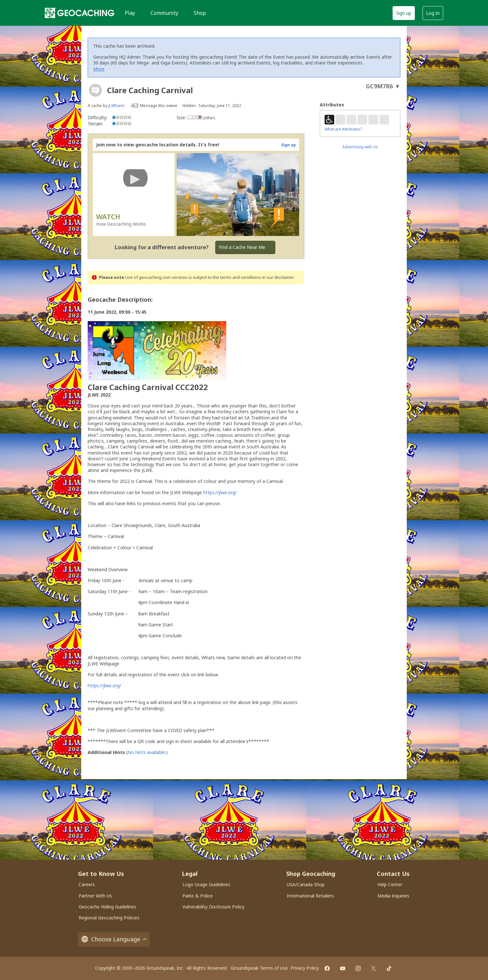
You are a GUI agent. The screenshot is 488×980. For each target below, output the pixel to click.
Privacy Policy (305, 968)
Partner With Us (95, 896)
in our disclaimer (278, 277)
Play (130, 13)
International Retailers (310, 896)
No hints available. (147, 752)
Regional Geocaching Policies (109, 918)
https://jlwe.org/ (220, 492)
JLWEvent (116, 106)
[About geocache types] (95, 90)
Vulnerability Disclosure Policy (213, 907)
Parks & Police (198, 896)
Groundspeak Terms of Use (259, 968)
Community (164, 13)
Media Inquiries (393, 896)
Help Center (390, 884)
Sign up (404, 13)
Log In (433, 13)
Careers (87, 884)
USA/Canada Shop (306, 884)
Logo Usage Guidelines (206, 884)
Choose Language (114, 939)
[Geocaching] (80, 13)
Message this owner (159, 106)
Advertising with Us (360, 147)
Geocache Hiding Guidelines (107, 907)
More (99, 69)
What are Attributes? (343, 129)
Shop (200, 13)
